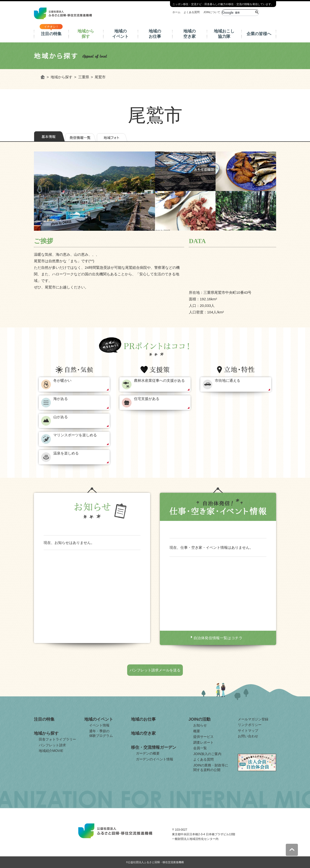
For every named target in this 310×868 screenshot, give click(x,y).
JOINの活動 (199, 719)
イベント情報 (99, 725)
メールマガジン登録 (253, 719)
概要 (197, 731)
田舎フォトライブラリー (57, 739)
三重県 (84, 77)
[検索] (238, 13)
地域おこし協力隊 (224, 34)
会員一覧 (200, 748)
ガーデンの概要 (148, 753)
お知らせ (200, 725)
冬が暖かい (62, 380)
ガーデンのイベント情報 (155, 759)
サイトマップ (248, 731)
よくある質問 (192, 12)
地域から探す (86, 34)
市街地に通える (228, 380)
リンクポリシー (250, 725)
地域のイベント (120, 34)
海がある (61, 399)
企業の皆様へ (259, 34)
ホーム (176, 12)
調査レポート (203, 742)
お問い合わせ (248, 736)
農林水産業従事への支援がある (159, 380)
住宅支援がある (147, 399)
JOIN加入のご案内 (207, 754)
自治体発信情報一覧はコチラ (218, 638)
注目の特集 (51, 34)
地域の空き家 (190, 34)
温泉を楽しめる (66, 453)
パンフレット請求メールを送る (155, 670)
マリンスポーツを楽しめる (75, 435)
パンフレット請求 (52, 745)
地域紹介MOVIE (51, 751)
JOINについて (212, 12)
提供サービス (203, 737)
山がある (61, 417)
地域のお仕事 (155, 34)
